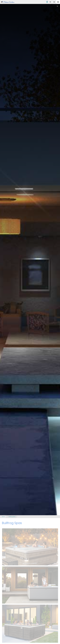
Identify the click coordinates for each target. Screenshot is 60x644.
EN (54, 2)
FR (50, 2)
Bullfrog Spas (12, 517)
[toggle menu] (58, 2)
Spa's (3, 517)
